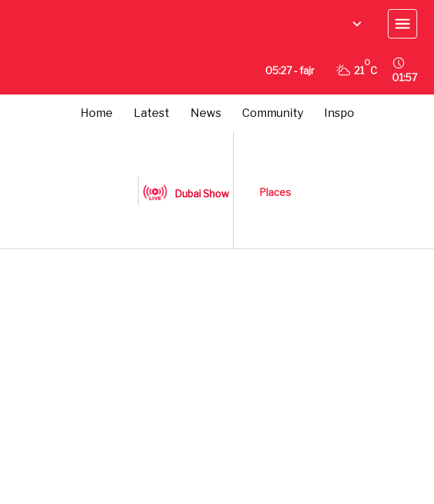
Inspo (339, 113)
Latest (152, 113)
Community (273, 113)
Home (97, 113)
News (206, 113)
